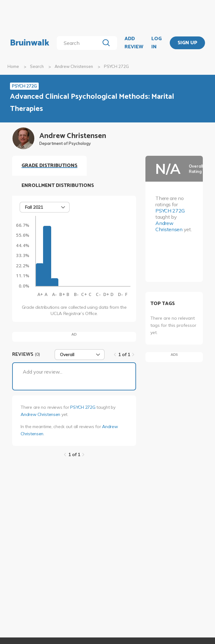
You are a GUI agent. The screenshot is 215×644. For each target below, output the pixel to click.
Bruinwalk (30, 43)
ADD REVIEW (134, 43)
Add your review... (43, 372)
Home (13, 66)
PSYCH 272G (83, 407)
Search (37, 66)
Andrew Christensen (74, 66)
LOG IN (156, 43)
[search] (79, 43)
